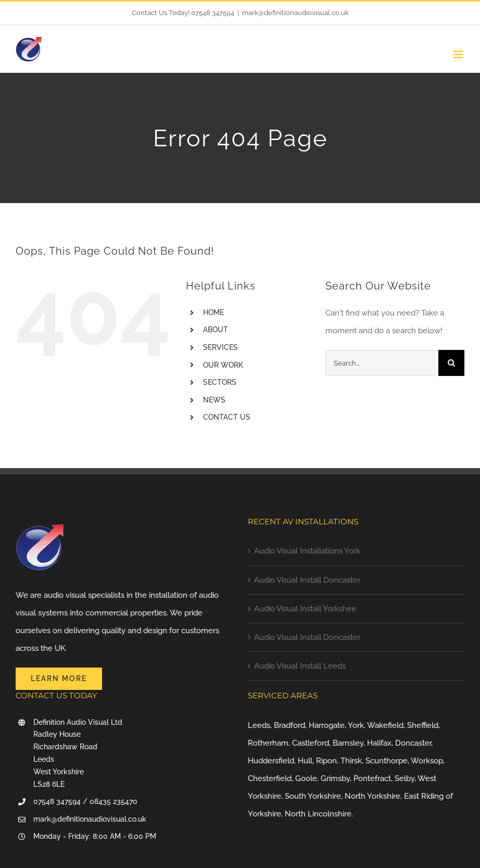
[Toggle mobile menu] (459, 54)
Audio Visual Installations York (307, 551)
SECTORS (220, 382)
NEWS (214, 400)
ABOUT (216, 330)
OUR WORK (223, 365)
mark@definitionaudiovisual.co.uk (295, 13)
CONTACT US (227, 417)
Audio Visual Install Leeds (300, 666)
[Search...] (382, 363)
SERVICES (220, 347)
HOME (213, 312)
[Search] (451, 363)
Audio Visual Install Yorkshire (305, 609)
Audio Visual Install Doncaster (307, 580)
